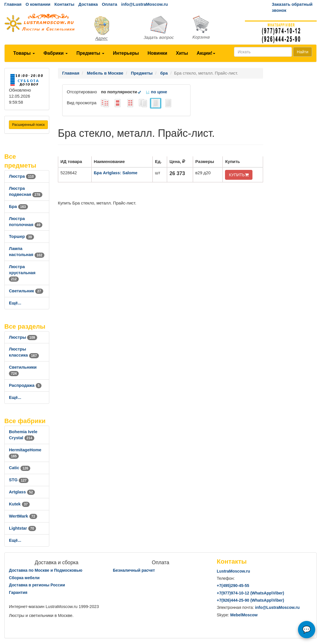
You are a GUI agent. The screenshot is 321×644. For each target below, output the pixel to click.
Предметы (90, 53)
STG (19, 480)
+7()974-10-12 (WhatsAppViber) (250, 593)
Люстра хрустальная (22, 273)
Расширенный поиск (28, 125)
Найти (303, 52)
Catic (20, 468)
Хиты (182, 53)
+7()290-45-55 (233, 586)
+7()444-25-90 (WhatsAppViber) (250, 600)
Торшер (21, 236)
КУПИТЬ (239, 175)
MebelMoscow (244, 615)
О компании (38, 4)
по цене (156, 92)
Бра (18, 207)
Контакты (64, 4)
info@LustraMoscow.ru (145, 4)
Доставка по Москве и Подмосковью (46, 570)
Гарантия (18, 592)
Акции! (206, 53)
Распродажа (25, 385)
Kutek (19, 504)
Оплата (109, 4)
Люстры (23, 337)
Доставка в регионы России (37, 585)
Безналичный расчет (134, 570)
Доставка (88, 4)
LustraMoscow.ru (233, 571)
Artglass (22, 492)
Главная (13, 4)
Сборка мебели (24, 578)
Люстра (22, 176)
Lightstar (22, 528)
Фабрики (56, 53)
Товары (24, 53)
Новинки (157, 53)
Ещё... (15, 303)
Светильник (26, 291)
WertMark (23, 516)
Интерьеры (126, 53)
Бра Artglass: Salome (116, 173)
